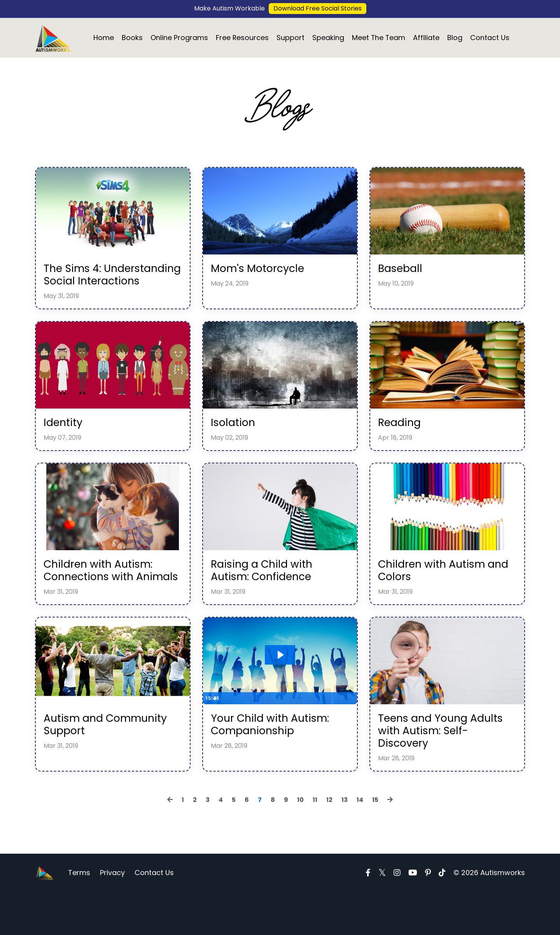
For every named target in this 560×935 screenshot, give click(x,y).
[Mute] (320, 737)
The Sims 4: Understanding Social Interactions (106, 285)
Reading (402, 442)
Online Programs (179, 38)
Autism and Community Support (103, 764)
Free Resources (242, 38)
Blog (456, 38)
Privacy (112, 915)
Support (290, 38)
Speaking (328, 38)
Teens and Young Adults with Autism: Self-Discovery (433, 771)
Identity (65, 442)
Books (132, 38)
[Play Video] (210, 737)
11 (315, 843)
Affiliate (427, 38)
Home (103, 38)
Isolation (235, 442)
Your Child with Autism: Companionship (277, 764)
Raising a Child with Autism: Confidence (268, 593)
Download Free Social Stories (318, 8)
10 (300, 843)
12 (329, 843)
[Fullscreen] (350, 737)
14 (360, 843)
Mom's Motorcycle (263, 271)
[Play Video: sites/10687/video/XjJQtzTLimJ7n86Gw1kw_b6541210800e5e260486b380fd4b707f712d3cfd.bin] (280, 693)
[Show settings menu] (335, 737)
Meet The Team (379, 38)
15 (375, 843)
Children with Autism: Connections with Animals (105, 600)
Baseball (402, 271)
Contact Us (491, 38)
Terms (79, 915)
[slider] (273, 737)
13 (345, 843)
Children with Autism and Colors (438, 593)
